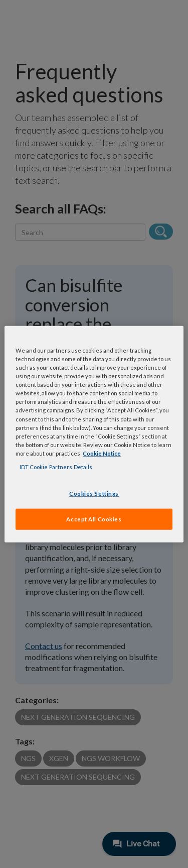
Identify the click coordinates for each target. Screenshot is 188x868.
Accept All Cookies (94, 519)
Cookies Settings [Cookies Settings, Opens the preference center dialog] (94, 494)
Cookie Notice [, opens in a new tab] (102, 453)
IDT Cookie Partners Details (56, 466)
